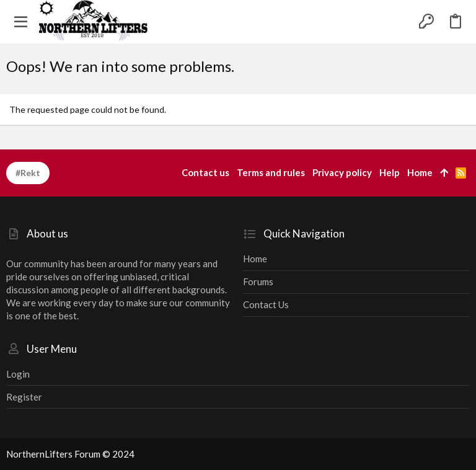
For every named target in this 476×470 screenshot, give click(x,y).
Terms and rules (271, 172)
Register (24, 397)
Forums (258, 282)
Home (255, 259)
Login (18, 374)
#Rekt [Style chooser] (28, 173)
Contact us (266, 304)
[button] (21, 22)
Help (390, 172)
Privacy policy (342, 172)
